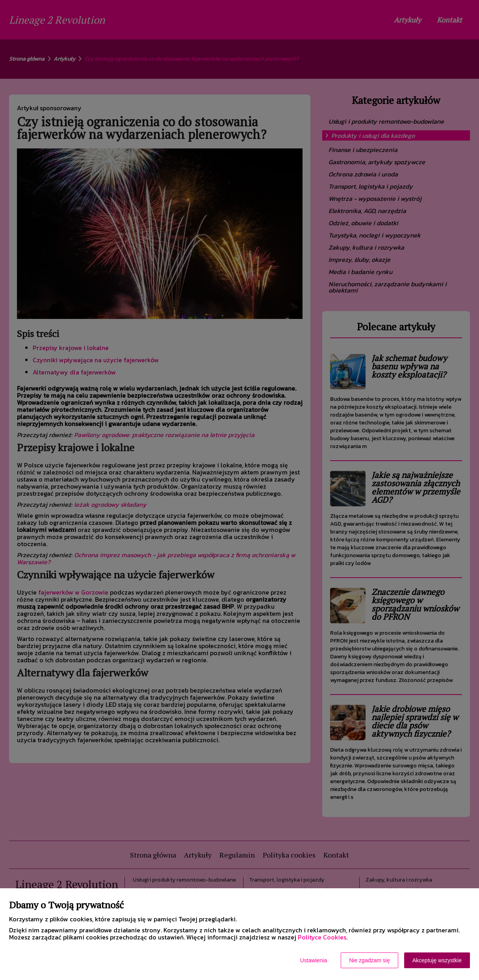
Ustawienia (314, 960)
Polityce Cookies (322, 937)
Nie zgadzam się (369, 960)
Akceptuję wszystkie (437, 960)
